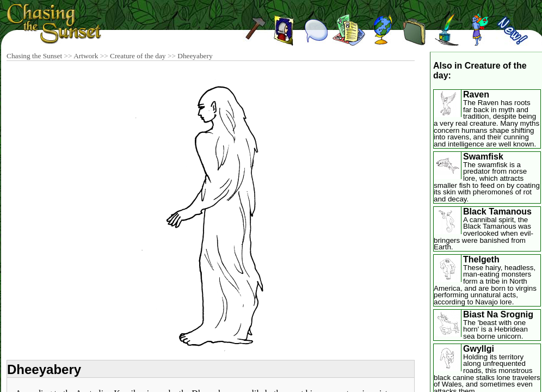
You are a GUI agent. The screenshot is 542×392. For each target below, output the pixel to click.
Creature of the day (138, 56)
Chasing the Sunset (34, 56)
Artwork (86, 56)
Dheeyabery (195, 56)
